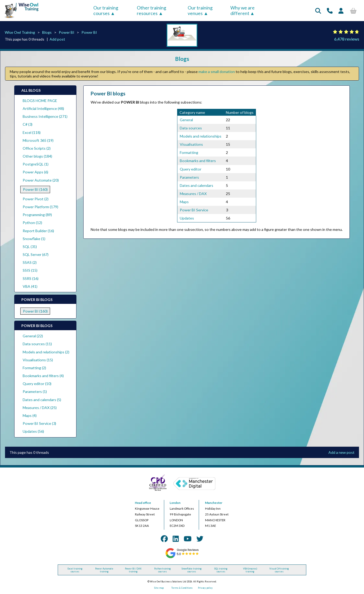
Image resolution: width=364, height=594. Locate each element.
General (186, 120)
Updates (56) (33, 431)
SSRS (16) (31, 278)
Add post (57, 39)
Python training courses (162, 570)
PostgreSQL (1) (36, 164)
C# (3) (28, 124)
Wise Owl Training (20, 32)
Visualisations (191, 144)
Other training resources (152, 11)
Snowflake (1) (34, 239)
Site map (159, 588)
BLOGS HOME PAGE (40, 101)
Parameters (189, 177)
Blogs (47, 32)
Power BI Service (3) (39, 423)
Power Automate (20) (41, 180)
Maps (184, 202)
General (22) (33, 336)
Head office (143, 503)
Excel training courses (75, 570)
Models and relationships (201, 136)
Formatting (189, 152)
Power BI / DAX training (133, 570)
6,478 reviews (347, 39)
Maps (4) (30, 415)
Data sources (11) (37, 344)
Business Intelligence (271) (45, 116)
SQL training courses (221, 570)
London (175, 503)
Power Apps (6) (35, 172)
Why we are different (242, 11)
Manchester (214, 503)
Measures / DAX (193, 194)
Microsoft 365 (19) (38, 140)
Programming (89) (37, 215)
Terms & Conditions (182, 588)
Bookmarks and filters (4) (43, 376)
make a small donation (217, 72)
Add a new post (341, 452)
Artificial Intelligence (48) (43, 108)
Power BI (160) (35, 189)
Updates (187, 218)
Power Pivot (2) (36, 199)
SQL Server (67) (36, 254)
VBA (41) (30, 286)
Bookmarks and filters (198, 161)
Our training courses (106, 11)
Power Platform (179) (40, 207)
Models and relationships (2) (46, 352)
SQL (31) (30, 247)
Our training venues (200, 11)
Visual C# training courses (279, 570)
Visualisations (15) (38, 360)
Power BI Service (194, 210)
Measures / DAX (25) (40, 408)
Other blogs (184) (37, 156)
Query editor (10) (37, 384)
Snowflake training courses (192, 570)
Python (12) (32, 223)
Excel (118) (32, 132)
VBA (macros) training (250, 570)
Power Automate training (104, 570)
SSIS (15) (30, 270)
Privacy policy (205, 588)
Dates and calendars (196, 185)
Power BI (67, 32)
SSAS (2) (30, 262)
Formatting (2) (34, 368)
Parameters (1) (35, 391)
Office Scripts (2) (37, 148)
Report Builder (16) (38, 231)
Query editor (191, 169)
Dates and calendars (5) (42, 400)
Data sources (191, 128)
